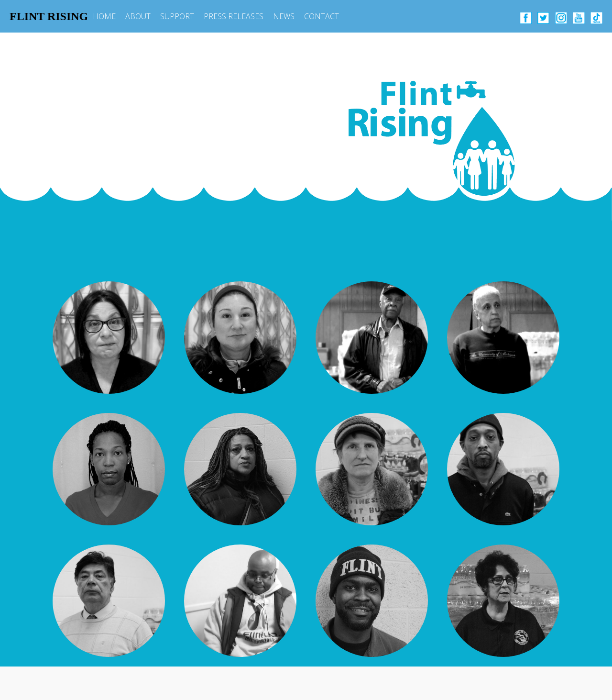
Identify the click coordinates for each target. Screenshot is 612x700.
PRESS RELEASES (234, 16)
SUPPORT (177, 16)
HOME (104, 16)
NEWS (284, 16)
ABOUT (138, 16)
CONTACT (322, 16)
